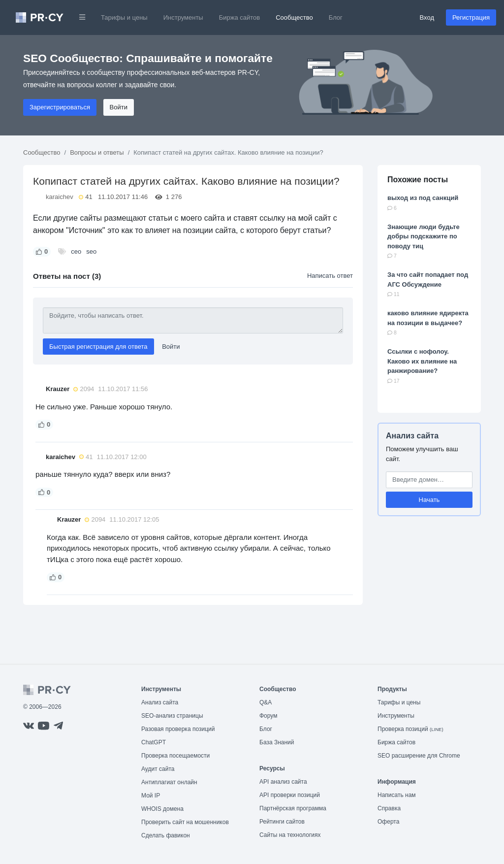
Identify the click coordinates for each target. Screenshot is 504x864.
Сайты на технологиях (290, 835)
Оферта (388, 822)
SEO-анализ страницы (172, 716)
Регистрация (471, 17)
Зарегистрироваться (60, 107)
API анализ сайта (283, 782)
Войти (119, 107)
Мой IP (151, 796)
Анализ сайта (412, 436)
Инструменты (183, 17)
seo (91, 251)
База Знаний (277, 742)
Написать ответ (330, 276)
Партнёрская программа (293, 808)
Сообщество (294, 17)
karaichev (60, 197)
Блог (336, 17)
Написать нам (397, 795)
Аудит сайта (158, 769)
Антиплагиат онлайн (169, 782)
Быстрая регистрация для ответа (98, 347)
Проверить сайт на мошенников (185, 822)
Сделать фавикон (166, 835)
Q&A (266, 702)
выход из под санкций (423, 198)
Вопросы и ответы (97, 152)
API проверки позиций (290, 795)
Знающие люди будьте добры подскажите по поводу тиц (424, 236)
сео (76, 251)
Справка (389, 808)
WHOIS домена (162, 809)
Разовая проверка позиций (178, 729)
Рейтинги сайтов (282, 822)
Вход (427, 17)
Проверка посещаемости (175, 756)
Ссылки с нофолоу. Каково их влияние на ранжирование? (422, 361)
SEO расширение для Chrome (419, 756)
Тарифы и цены (124, 17)
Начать (429, 500)
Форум (268, 716)
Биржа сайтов (240, 17)
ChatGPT (154, 742)
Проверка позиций (410, 729)
